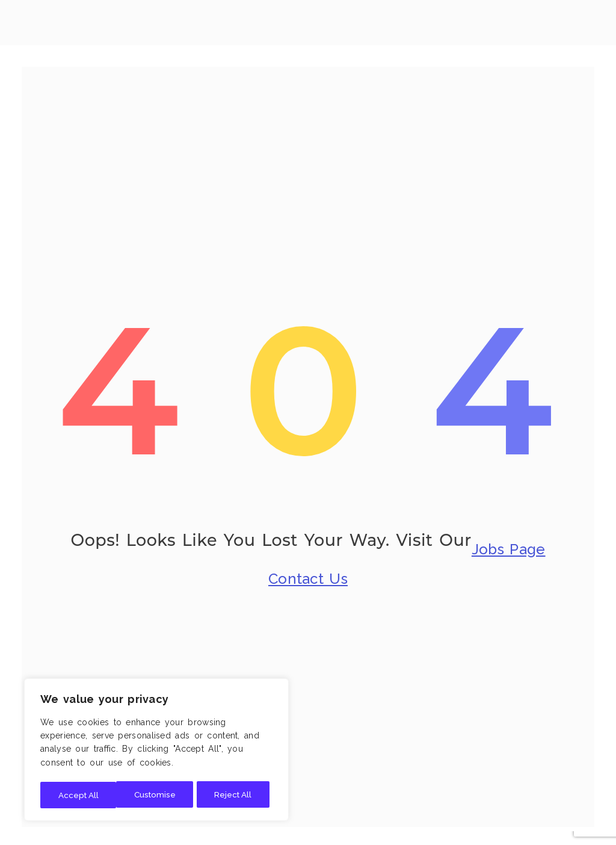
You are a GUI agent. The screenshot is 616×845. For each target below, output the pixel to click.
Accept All (235, 795)
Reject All (157, 795)
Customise (78, 795)
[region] (156, 751)
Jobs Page (509, 544)
